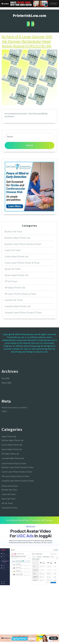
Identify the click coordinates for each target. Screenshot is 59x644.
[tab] (28, 24)
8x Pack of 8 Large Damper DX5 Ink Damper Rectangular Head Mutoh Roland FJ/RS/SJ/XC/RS (27, 41)
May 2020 (6, 378)
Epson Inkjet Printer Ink (16, 275)
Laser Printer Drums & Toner (14, 463)
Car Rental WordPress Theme (22, 520)
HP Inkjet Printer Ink (15, 288)
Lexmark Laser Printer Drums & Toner (23, 313)
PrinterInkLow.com (29, 15)
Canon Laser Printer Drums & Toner (22, 263)
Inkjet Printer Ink (9, 436)
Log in (4, 411)
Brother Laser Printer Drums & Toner (23, 244)
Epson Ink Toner (13, 269)
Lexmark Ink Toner (14, 300)
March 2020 (6, 383)
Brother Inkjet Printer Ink (17, 238)
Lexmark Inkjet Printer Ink (18, 306)
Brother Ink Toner (14, 232)
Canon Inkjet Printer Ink (17, 257)
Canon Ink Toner (13, 250)
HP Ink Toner (11, 281)
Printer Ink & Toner (10, 486)
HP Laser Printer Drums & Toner (21, 294)
